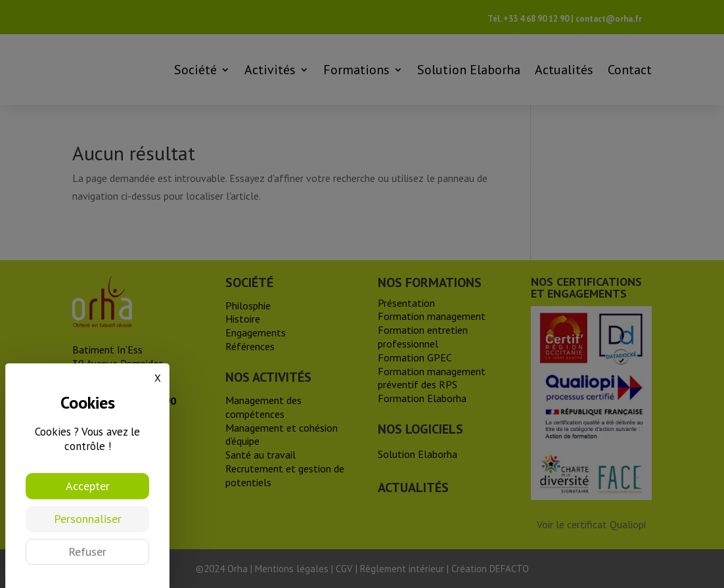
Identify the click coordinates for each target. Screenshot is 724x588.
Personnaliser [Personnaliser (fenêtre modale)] (88, 519)
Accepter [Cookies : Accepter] (88, 486)
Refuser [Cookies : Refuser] (87, 552)
